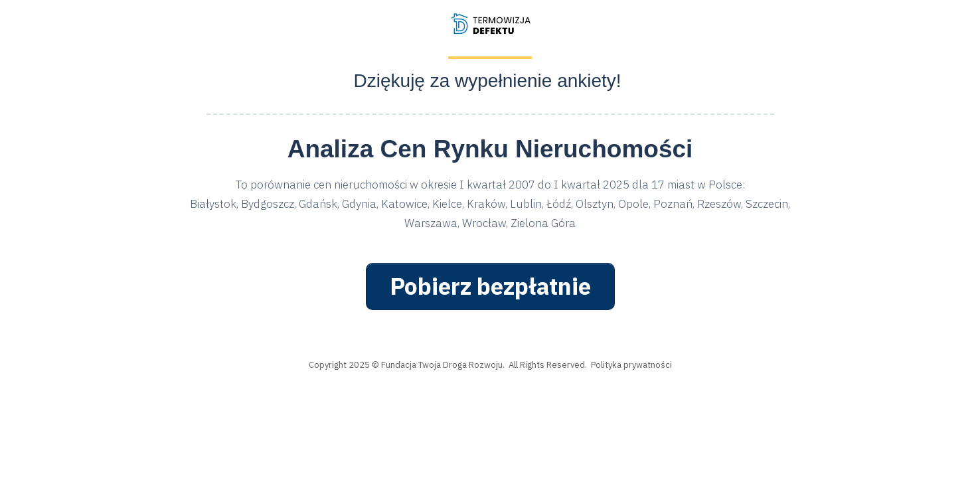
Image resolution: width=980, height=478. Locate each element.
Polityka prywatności (631, 365)
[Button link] (490, 286)
